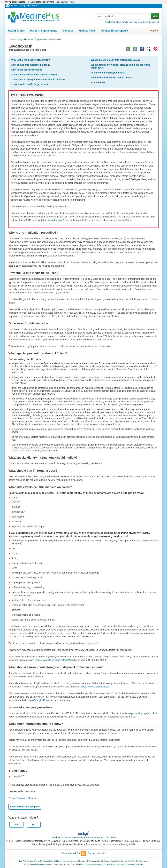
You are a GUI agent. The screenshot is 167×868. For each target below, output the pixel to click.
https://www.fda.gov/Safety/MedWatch (55, 660)
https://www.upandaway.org (95, 687)
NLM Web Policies (26, 861)
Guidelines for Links (62, 861)
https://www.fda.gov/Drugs (55, 220)
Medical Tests (87, 31)
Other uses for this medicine (27, 70)
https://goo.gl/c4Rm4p (39, 700)
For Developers (142, 861)
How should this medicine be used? (31, 65)
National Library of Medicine (23, 6)
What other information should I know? (112, 78)
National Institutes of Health (132, 865)
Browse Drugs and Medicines (23, 798)
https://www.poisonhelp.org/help (135, 713)
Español (155, 31)
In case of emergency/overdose (108, 73)
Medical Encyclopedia (114, 31)
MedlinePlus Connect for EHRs (123, 861)
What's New (128, 22)
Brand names (98, 82)
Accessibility (48, 861)
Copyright (38, 861)
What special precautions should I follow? (34, 75)
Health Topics (16, 31)
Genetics (68, 31)
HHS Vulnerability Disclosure (98, 861)
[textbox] (124, 16)
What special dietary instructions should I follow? (38, 80)
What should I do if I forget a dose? (30, 84)
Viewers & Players (78, 861)
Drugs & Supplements (44, 31)
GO (155, 16)
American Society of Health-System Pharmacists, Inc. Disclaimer (84, 837)
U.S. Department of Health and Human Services (101, 865)
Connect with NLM (97, 853)
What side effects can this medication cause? (116, 60)
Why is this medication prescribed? (31, 60)
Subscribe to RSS (74, 854)
